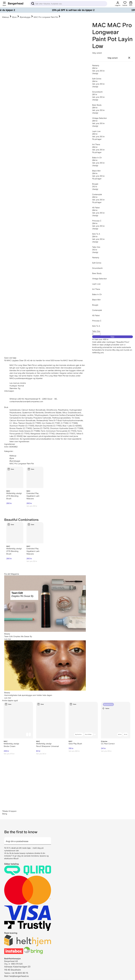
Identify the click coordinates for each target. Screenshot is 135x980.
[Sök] (68, 4)
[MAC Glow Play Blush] (83, 720)
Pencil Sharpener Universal (47, 746)
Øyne (14, 17)
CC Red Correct (108, 744)
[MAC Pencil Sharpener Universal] (51, 720)
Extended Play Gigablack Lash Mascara (33, 496)
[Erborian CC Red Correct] (116, 720)
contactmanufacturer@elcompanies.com (26, 401)
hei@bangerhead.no (19, 976)
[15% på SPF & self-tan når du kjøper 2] (67, 10)
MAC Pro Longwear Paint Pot (46, 17)
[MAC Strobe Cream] (18, 720)
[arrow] (50, 839)
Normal (21, 386)
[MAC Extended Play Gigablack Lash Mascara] (35, 477)
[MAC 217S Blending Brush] (15, 477)
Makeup (6, 17)
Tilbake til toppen (9, 811)
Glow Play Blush (75, 744)
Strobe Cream (10, 746)
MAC (99, 25)
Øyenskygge (25, 17)
